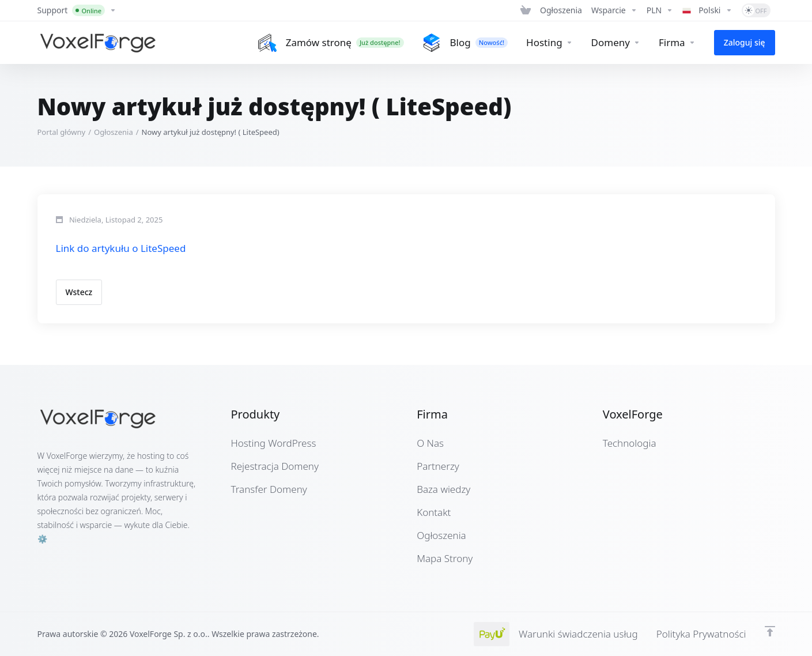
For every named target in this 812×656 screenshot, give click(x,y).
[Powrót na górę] (770, 631)
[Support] (614, 10)
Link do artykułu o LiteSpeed (121, 248)
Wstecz (79, 292)
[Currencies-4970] (660, 10)
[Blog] (465, 43)
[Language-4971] (707, 10)
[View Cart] (526, 10)
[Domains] (616, 43)
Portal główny (62, 132)
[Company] (677, 43)
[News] (561, 10)
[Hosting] (549, 43)
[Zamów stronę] (331, 43)
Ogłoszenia (114, 132)
